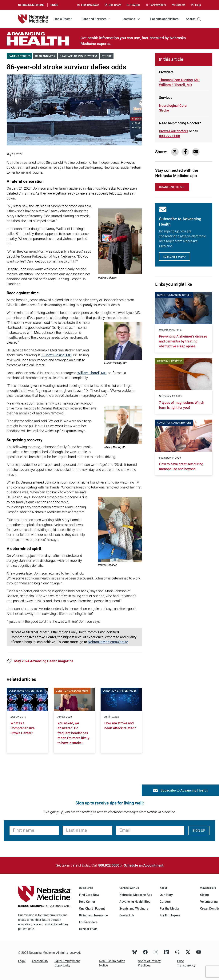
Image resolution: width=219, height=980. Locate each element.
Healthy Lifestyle (169, 361)
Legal (22, 961)
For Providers (88, 922)
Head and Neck (46, 56)
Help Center (87, 902)
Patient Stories (20, 56)
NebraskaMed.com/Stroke (108, 642)
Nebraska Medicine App (136, 895)
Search (193, 19)
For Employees (170, 915)
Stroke (108, 56)
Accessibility (40, 961)
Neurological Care (173, 106)
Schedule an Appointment (144, 865)
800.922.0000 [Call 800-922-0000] (169, 136)
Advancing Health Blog (135, 902)
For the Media (169, 909)
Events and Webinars (134, 909)
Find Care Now (89, 895)
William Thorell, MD (92, 373)
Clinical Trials (88, 929)
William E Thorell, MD (175, 85)
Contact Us (127, 915)
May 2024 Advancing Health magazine (44, 661)
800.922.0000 (109, 865)
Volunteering (209, 902)
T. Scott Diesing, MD (56, 355)
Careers (165, 902)
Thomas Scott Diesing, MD (179, 80)
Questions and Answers (72, 691)
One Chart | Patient (92, 909)
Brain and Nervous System (79, 56)
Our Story (166, 895)
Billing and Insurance (93, 915)
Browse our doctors (174, 131)
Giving (204, 895)
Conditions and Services (26, 691)
